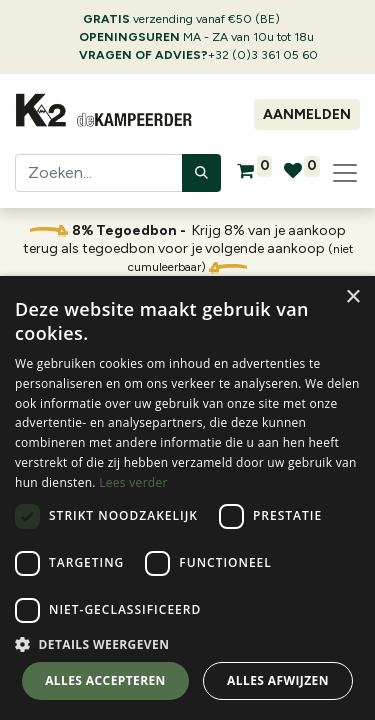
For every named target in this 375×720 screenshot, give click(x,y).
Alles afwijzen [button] (278, 680)
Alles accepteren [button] (105, 680)
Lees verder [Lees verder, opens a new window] (133, 482)
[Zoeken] (201, 173)
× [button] (352, 297)
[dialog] (187, 498)
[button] (187, 644)
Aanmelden (307, 114)
